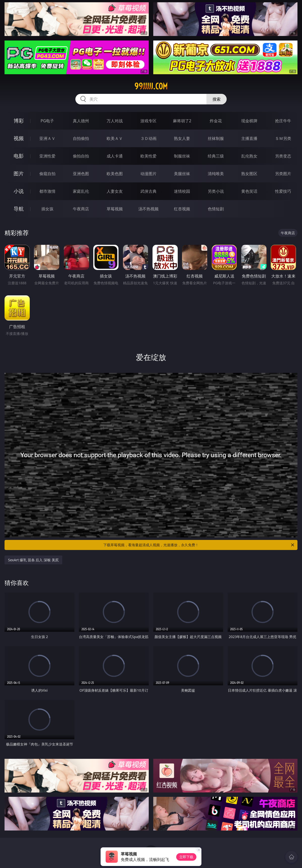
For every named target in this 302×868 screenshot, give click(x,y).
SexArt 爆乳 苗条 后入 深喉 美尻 (33, 560)
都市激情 (47, 191)
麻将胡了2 (182, 121)
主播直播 (249, 138)
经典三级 (216, 156)
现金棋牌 (249, 121)
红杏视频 (182, 209)
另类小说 (216, 191)
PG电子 (47, 121)
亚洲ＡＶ (47, 138)
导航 (19, 209)
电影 (19, 156)
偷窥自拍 (47, 174)
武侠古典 (148, 191)
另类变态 (283, 156)
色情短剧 (216, 209)
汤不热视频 (148, 209)
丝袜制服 (216, 138)
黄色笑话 (249, 191)
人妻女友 (115, 191)
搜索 (217, 99)
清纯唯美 (216, 174)
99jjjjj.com (151, 86)
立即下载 (186, 857)
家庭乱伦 (81, 191)
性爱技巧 (283, 191)
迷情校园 (182, 191)
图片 (19, 173)
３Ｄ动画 (148, 138)
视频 (19, 138)
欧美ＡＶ (115, 138)
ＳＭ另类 (283, 138)
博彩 (19, 121)
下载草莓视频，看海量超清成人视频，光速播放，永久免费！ (199, 545)
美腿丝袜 (182, 174)
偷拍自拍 (81, 156)
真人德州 (81, 121)
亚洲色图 (81, 174)
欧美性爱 (148, 156)
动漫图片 (148, 174)
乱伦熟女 (249, 156)
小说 (19, 191)
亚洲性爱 (47, 156)
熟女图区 (249, 174)
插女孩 (47, 209)
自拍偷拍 (81, 138)
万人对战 (115, 121)
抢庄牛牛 (283, 121)
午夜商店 (81, 209)
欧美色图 (115, 174)
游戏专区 (148, 121)
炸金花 (216, 121)
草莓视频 (115, 209)
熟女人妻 (182, 138)
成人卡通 (115, 156)
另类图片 (283, 174)
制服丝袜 (182, 156)
